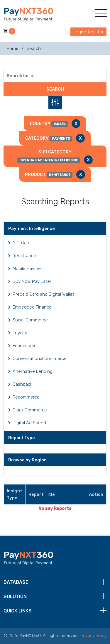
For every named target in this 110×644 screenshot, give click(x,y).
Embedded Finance (32, 307)
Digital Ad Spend (29, 423)
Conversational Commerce (40, 359)
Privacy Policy (94, 636)
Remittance (24, 256)
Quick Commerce (30, 410)
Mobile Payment (29, 269)
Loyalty (20, 333)
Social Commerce (30, 320)
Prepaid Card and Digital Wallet (43, 294)
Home (12, 49)
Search (55, 89)
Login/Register (88, 32)
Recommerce (26, 397)
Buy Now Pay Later (32, 281)
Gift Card (22, 243)
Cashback (22, 384)
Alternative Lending (33, 371)
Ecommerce (25, 346)
